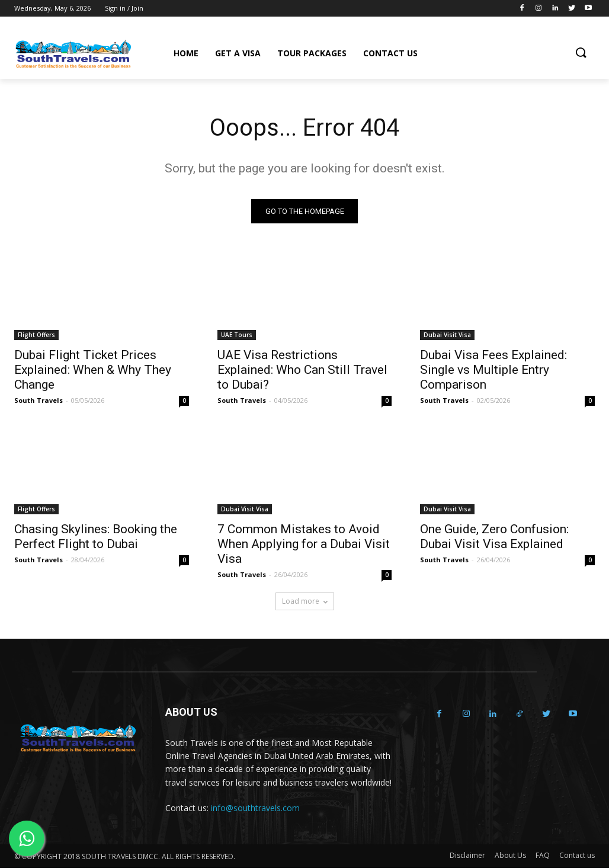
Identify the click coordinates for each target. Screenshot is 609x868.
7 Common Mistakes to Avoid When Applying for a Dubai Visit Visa (304, 544)
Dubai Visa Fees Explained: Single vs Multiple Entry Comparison (493, 370)
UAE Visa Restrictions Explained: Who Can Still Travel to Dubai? (302, 370)
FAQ (543, 856)
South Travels (39, 400)
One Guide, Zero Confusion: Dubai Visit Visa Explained (494, 537)
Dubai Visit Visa (447, 335)
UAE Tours (237, 335)
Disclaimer (467, 856)
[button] (581, 53)
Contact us (577, 856)
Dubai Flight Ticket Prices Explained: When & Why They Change (93, 370)
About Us (510, 856)
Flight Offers (36, 335)
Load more (305, 601)
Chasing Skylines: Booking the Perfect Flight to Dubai (96, 537)
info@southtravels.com (255, 808)
